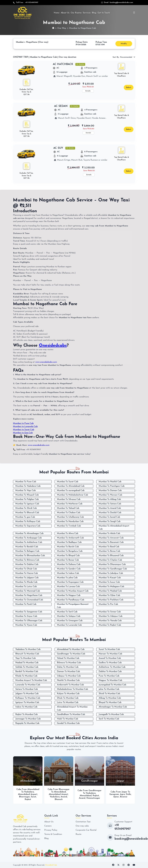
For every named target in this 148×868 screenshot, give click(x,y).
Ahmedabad (60, 792)
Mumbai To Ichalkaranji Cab (70, 517)
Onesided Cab (51, 865)
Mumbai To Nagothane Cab (29, 595)
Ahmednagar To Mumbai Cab (113, 707)
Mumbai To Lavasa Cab (68, 587)
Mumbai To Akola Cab (109, 533)
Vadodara (29, 792)
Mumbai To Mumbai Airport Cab (73, 591)
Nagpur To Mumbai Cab (110, 680)
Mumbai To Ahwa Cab (68, 533)
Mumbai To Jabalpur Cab (111, 573)
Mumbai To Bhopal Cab (68, 556)
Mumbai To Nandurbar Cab (70, 522)
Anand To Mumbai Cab (110, 658)
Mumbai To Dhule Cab (26, 569)
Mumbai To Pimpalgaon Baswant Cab (73, 606)
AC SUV (58, 148)
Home (57, 13)
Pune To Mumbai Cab (109, 676)
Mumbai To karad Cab (109, 517)
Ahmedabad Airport (28, 794)
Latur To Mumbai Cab (68, 702)
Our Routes (76, 13)
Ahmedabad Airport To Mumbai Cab (72, 708)
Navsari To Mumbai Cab (110, 654)
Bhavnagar (24, 797)
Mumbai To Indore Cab (68, 573)
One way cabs (82, 826)
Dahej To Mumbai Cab (68, 667)
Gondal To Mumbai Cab (68, 723)
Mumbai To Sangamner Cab (29, 612)
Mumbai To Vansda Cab (110, 621)
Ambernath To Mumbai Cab (70, 685)
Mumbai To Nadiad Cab (110, 591)
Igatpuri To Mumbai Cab (27, 702)
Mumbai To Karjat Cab (110, 578)
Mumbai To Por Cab (108, 604)
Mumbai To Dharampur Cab (112, 564)
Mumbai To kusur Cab (109, 582)
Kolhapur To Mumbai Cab (28, 698)
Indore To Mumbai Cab (26, 707)
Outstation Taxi (83, 822)
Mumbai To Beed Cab (109, 547)
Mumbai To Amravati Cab (111, 538)
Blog (94, 13)
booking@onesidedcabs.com (121, 3)
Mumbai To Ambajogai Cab (29, 538)
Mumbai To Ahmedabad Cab (71, 486)
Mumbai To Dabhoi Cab (27, 564)
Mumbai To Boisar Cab (68, 560)
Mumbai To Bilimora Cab (27, 560)
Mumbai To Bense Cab (109, 551)
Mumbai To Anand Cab (110, 508)
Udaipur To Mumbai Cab (69, 676)
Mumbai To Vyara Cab (26, 625)
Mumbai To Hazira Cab (27, 573)
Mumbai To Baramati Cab (111, 542)
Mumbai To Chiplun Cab (110, 560)
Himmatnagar (93, 798)
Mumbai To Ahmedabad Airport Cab (114, 527)
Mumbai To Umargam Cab (70, 621)
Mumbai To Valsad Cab (68, 508)
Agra (122, 794)
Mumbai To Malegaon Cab (111, 587)
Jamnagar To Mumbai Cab (28, 719)
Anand (64, 797)
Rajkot (28, 799)
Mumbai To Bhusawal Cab (111, 556)
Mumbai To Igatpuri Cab (27, 504)
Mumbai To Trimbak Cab (69, 526)
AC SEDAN (61, 106)
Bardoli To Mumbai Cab (27, 672)
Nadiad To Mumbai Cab (27, 663)
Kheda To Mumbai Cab (26, 676)
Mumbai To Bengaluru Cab (70, 551)
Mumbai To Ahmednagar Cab (29, 533)
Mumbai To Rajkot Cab (110, 625)
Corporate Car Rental (86, 830)
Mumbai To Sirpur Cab (26, 616)
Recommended (123, 57)
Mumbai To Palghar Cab (27, 499)
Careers (48, 826)
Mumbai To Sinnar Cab (110, 612)
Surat (34, 797)
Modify (124, 44)
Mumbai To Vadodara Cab (28, 486)
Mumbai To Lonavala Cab (69, 625)
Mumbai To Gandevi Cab (69, 569)
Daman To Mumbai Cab (68, 672)
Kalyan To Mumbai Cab (68, 694)
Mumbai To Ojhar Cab (109, 595)
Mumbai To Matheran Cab (70, 504)
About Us (65, 13)
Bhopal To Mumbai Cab (110, 702)
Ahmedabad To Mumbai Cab (71, 649)
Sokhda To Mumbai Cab (27, 667)
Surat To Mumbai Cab (109, 649)
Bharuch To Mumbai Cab (27, 654)
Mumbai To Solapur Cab (69, 616)
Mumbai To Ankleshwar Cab (29, 542)
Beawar (124, 797)
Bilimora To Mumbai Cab (69, 663)
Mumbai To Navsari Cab (110, 495)
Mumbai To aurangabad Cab (71, 491)
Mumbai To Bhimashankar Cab (30, 556)
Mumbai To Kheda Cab (26, 582)
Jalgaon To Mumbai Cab (27, 694)
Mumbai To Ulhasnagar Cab (29, 621)
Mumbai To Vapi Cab (26, 491)
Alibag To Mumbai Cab (110, 698)
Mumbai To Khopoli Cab (27, 495)
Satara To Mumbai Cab (27, 689)
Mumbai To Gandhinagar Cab (113, 569)
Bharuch (59, 799)
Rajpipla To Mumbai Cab (27, 723)
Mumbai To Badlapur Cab (69, 542)
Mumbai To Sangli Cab (110, 522)
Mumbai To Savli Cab (67, 612)
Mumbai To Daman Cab (110, 491)
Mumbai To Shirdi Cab (26, 508)
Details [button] (88, 91)
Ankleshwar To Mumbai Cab (112, 667)
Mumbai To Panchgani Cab (112, 486)
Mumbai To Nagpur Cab (69, 595)
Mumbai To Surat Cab (68, 482)
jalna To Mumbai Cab (109, 689)
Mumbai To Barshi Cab (68, 547)
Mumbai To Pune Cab (26, 482)
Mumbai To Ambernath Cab (70, 538)
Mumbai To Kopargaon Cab (70, 582)
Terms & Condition (53, 834)
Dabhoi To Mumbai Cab (110, 672)
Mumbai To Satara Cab (110, 504)
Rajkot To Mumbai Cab (27, 714)
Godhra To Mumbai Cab (110, 663)
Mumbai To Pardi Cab (26, 604)
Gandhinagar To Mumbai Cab (71, 654)
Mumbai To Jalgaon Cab (27, 578)
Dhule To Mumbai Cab (68, 698)
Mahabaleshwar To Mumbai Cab (73, 689)
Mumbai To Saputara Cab (28, 526)
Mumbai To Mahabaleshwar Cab (73, 495)
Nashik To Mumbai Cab (68, 680)
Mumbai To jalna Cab (67, 578)
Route (78, 834)
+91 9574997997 (31, 3)
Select (129, 88)
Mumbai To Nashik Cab (110, 482)
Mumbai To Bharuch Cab (27, 513)
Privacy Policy (51, 830)
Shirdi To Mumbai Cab (109, 694)
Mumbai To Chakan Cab (69, 513)
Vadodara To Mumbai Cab (28, 649)
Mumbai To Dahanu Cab (69, 564)
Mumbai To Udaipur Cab (111, 616)
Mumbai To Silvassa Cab (69, 499)
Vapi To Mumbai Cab (26, 658)
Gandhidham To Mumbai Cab (71, 714)
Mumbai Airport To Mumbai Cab (31, 680)
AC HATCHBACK (63, 64)
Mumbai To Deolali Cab (110, 513)
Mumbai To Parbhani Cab (111, 600)
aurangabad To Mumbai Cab (112, 685)
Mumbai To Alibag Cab (110, 499)
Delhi (128, 794)
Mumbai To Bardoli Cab (27, 547)
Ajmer (116, 797)
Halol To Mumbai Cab (68, 719)
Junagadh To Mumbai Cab (111, 714)
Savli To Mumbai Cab (109, 719)
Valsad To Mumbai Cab (68, 658)
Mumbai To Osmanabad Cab (29, 600)
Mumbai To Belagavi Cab (27, 551)
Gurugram (114, 794)
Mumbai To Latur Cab (26, 587)
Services (87, 13)
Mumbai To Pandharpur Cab (71, 600)
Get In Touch (104, 13)
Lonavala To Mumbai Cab (28, 685)
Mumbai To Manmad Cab (28, 591)
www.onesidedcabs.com (46, 362)
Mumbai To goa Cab (25, 517)
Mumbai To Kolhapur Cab (28, 522)
